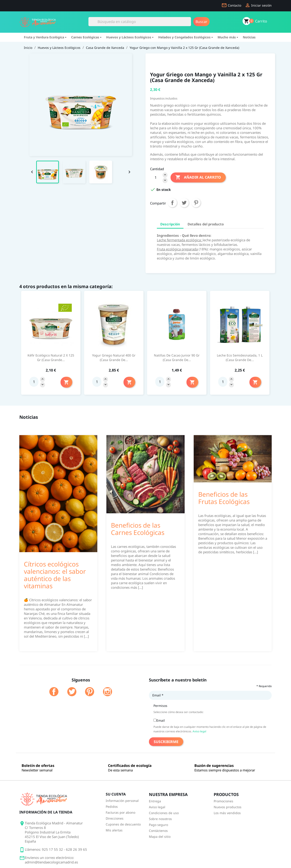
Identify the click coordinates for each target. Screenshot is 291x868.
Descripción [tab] (170, 224)
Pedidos (112, 807)
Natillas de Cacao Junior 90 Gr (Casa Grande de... (177, 358)
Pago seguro (158, 825)
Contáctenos (158, 831)
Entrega (155, 801)
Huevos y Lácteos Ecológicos (129, 37)
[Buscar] (140, 22)
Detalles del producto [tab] (206, 224)
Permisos (160, 706)
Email (158, 695)
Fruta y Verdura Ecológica (45, 37)
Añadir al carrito (198, 177)
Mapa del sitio (160, 837)
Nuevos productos (228, 807)
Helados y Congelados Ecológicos (185, 37)
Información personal (122, 801)
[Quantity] (34, 382)
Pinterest (196, 203)
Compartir (172, 203)
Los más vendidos (227, 813)
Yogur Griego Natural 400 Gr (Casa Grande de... (114, 358)
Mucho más (227, 37)
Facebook (54, 692)
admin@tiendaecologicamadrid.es (51, 862)
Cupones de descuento (123, 824)
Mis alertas (114, 830)
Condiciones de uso (164, 813)
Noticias (249, 37)
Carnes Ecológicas (86, 37)
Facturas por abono (120, 812)
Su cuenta (116, 794)
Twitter (72, 692)
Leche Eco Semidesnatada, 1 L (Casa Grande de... (240, 358)
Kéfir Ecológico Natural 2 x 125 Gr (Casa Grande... (51, 358)
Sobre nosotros (160, 819)
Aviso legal (199, 731)
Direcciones (115, 818)
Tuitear (184, 203)
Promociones (223, 801)
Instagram (108, 692)
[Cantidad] (156, 177)
